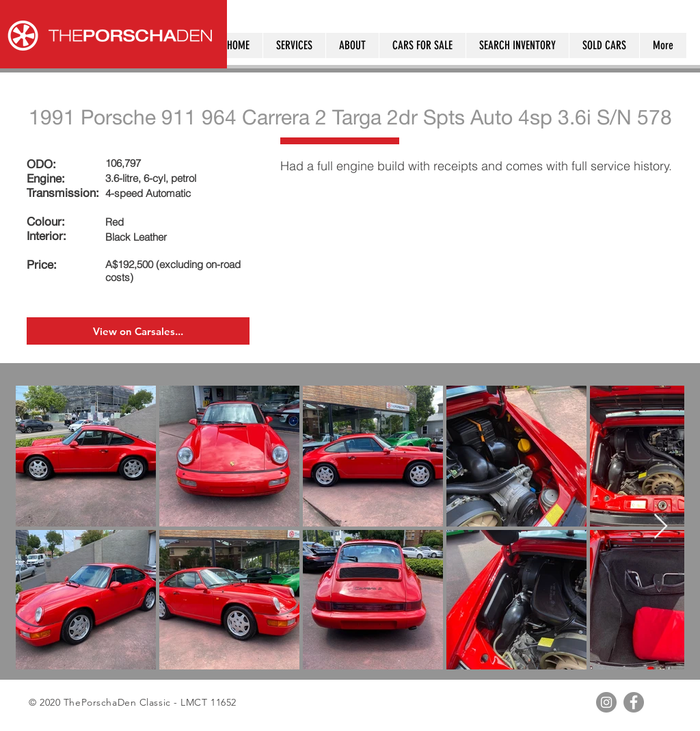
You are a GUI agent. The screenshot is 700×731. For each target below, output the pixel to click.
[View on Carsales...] (138, 331)
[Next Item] (661, 527)
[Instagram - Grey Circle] (606, 702)
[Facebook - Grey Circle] (634, 702)
